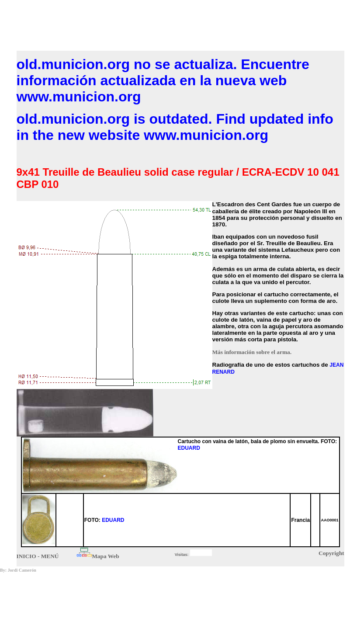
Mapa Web (105, 556)
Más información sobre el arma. (252, 352)
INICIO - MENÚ (38, 556)
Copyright (331, 553)
